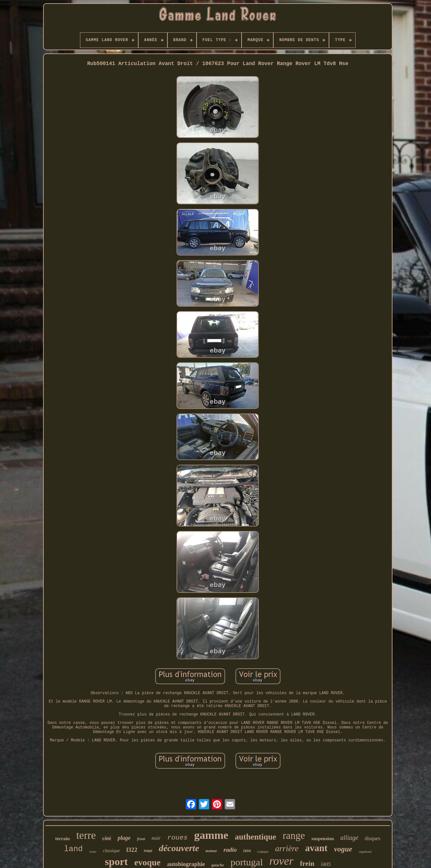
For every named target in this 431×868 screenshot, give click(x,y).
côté (107, 838)
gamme (211, 835)
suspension (323, 839)
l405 (326, 864)
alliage (349, 838)
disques (373, 838)
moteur (211, 851)
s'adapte (263, 851)
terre (86, 835)
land (74, 849)
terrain (62, 839)
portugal (247, 862)
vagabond (365, 852)
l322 (132, 850)
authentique (255, 837)
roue (148, 851)
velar (93, 851)
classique (111, 851)
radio (230, 850)
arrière (287, 848)
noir (156, 838)
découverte (179, 848)
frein (307, 863)
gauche (218, 865)
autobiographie (186, 864)
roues (177, 838)
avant (316, 848)
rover (282, 861)
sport (116, 862)
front (141, 839)
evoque (147, 862)
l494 (247, 851)
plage (124, 838)
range (294, 835)
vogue (343, 849)
